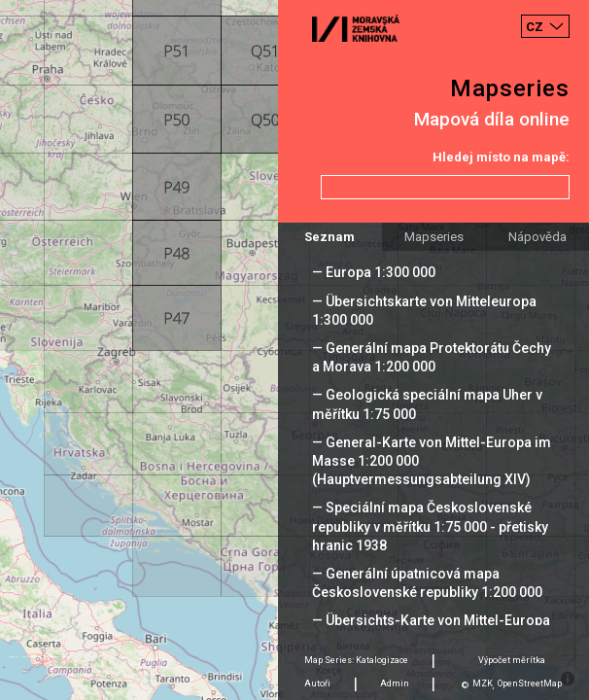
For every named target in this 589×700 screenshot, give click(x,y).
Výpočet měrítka (512, 660)
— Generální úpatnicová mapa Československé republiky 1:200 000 (427, 583)
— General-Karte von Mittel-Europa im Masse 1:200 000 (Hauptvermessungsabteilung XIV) (432, 461)
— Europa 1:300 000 (374, 272)
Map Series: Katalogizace (356, 660)
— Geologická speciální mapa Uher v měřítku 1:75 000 (427, 404)
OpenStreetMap (530, 683)
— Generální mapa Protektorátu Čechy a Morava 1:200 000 (432, 357)
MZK (483, 683)
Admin (395, 683)
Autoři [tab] (317, 683)
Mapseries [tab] (434, 237)
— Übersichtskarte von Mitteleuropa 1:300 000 (424, 311)
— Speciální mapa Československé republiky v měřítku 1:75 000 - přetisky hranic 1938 (430, 526)
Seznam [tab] (329, 237)
